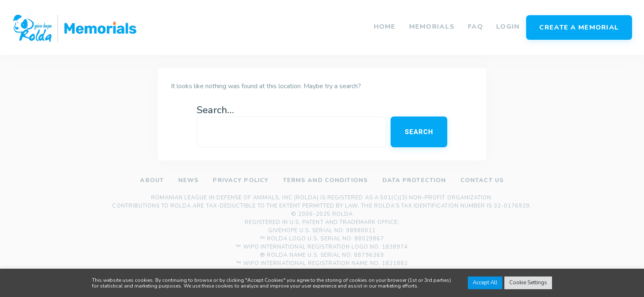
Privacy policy (241, 180)
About (152, 180)
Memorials (432, 27)
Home (385, 27)
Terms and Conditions (325, 180)
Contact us (482, 180)
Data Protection (414, 180)
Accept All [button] (485, 283)
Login (508, 27)
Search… (215, 110)
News (188, 180)
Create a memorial (579, 27)
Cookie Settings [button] (528, 283)
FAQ (475, 27)
